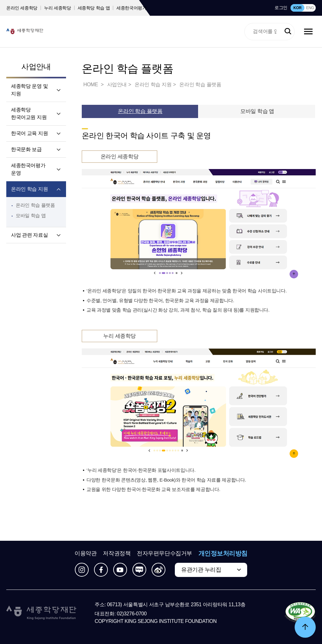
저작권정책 (117, 553)
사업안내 (36, 67)
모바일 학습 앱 (31, 215)
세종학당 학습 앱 (94, 8)
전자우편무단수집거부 (164, 553)
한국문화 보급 (26, 149)
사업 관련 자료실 (29, 235)
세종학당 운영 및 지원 (29, 90)
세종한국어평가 (131, 8)
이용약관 (86, 553)
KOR (297, 8)
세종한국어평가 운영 (28, 169)
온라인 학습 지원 (29, 189)
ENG (310, 8)
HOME (91, 85)
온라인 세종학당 (22, 8)
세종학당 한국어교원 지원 (29, 113)
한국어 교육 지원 (29, 133)
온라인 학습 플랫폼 (35, 205)
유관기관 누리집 (201, 570)
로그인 (281, 8)
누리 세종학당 (57, 8)
